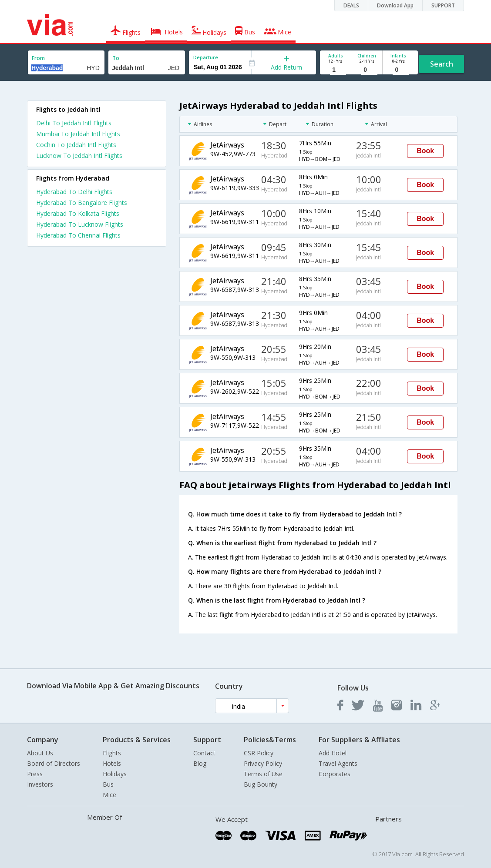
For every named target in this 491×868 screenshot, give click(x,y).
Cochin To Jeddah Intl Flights (76, 145)
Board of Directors (54, 763)
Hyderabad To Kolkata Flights (78, 213)
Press (35, 774)
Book (425, 151)
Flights (112, 753)
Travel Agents (338, 763)
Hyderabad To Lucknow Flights (80, 224)
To (116, 58)
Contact (204, 753)
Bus (108, 784)
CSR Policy (259, 753)
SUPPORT (443, 5)
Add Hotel (333, 753)
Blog (200, 763)
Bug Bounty (261, 784)
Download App (395, 5)
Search (442, 64)
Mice (109, 795)
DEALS (351, 5)
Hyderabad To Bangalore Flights (82, 203)
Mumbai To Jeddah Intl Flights (78, 134)
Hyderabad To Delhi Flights (74, 192)
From (38, 58)
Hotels (112, 763)
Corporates (335, 774)
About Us (40, 753)
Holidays (115, 774)
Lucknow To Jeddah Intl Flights (79, 156)
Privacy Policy (263, 763)
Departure (206, 57)
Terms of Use (263, 774)
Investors (40, 784)
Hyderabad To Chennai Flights (78, 235)
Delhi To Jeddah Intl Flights (74, 123)
